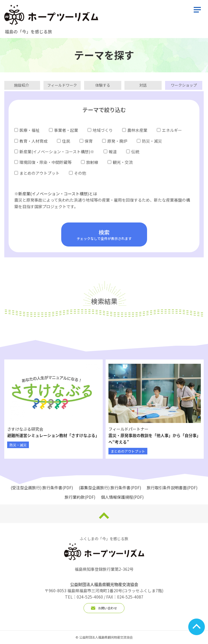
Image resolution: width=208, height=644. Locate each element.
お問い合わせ (104, 608)
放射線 (90, 162)
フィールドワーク (62, 85)
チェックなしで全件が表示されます (104, 234)
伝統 (133, 152)
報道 (110, 152)
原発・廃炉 (115, 141)
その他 (78, 173)
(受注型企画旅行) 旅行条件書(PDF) (42, 488)
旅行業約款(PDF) (80, 497)
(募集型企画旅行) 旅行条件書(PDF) (110, 488)
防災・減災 (149, 141)
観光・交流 (120, 162)
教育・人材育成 (31, 141)
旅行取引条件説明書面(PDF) (172, 488)
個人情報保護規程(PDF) (122, 497)
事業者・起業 (64, 130)
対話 (143, 85)
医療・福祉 (27, 130)
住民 (64, 141)
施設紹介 (21, 85)
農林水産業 (135, 130)
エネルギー (169, 130)
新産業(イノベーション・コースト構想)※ (54, 152)
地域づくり (100, 130)
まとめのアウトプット (37, 173)
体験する (103, 85)
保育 (86, 141)
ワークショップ (184, 85)
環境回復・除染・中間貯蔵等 (43, 162)
